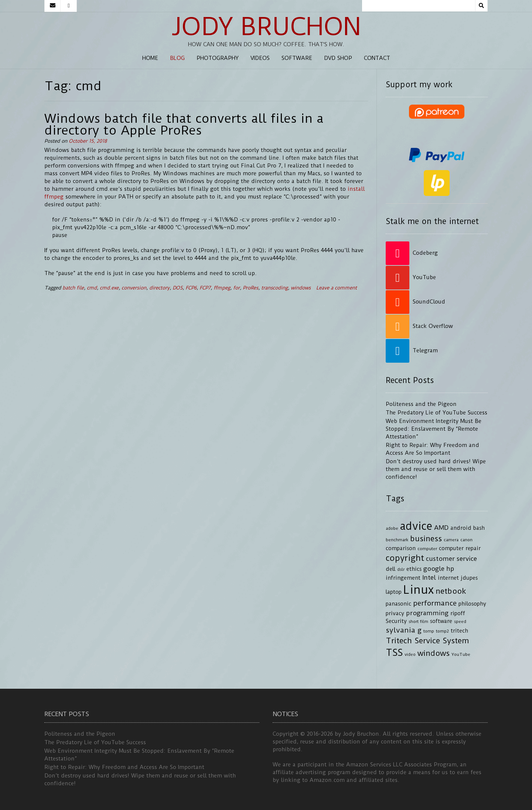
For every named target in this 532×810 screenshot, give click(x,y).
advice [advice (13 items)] (416, 526)
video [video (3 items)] (410, 654)
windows (301, 288)
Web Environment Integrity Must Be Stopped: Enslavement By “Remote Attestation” (434, 429)
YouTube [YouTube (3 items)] (461, 654)
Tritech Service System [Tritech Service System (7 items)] (427, 641)
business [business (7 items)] (426, 539)
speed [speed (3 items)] (460, 621)
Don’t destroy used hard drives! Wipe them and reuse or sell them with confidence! (436, 469)
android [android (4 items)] (461, 528)
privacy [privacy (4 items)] (395, 614)
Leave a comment (337, 288)
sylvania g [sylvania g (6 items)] (404, 630)
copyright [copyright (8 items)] (405, 558)
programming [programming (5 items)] (427, 613)
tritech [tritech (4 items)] (459, 631)
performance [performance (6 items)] (435, 603)
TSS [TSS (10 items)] (394, 653)
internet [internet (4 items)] (448, 578)
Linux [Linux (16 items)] (419, 590)
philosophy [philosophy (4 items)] (472, 604)
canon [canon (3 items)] (466, 540)
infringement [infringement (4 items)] (403, 578)
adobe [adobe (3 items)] (392, 528)
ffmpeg (222, 288)
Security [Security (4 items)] (396, 621)
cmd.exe (109, 288)
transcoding (274, 288)
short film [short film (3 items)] (418, 621)
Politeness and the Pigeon (421, 404)
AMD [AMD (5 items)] (441, 528)
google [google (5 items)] (434, 569)
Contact (377, 58)
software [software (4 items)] (441, 621)
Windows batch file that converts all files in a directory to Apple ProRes (184, 124)
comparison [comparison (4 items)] (401, 548)
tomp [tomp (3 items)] (429, 631)
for (236, 288)
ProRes (250, 288)
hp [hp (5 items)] (450, 569)
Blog (177, 58)
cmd (92, 288)
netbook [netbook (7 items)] (451, 591)
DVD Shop (338, 58)
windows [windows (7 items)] (434, 653)
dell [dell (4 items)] (391, 569)
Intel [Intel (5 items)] (429, 577)
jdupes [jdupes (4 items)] (469, 578)
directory (159, 288)
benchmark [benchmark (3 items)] (397, 540)
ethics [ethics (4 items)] (414, 569)
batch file (73, 288)
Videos (260, 58)
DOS (178, 288)
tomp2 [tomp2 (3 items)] (442, 631)
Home (150, 58)
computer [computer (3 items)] (427, 549)
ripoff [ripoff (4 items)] (458, 614)
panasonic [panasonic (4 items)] (398, 604)
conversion (134, 288)
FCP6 (191, 288)
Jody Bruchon (266, 27)
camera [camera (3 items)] (451, 540)
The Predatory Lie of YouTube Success (436, 413)
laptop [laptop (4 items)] (394, 592)
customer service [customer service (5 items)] (451, 559)
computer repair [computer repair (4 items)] (460, 548)
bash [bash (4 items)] (479, 528)
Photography (218, 58)
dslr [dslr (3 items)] (401, 569)
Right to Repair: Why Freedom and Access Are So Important (124, 767)
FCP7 (205, 288)
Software (297, 58)
